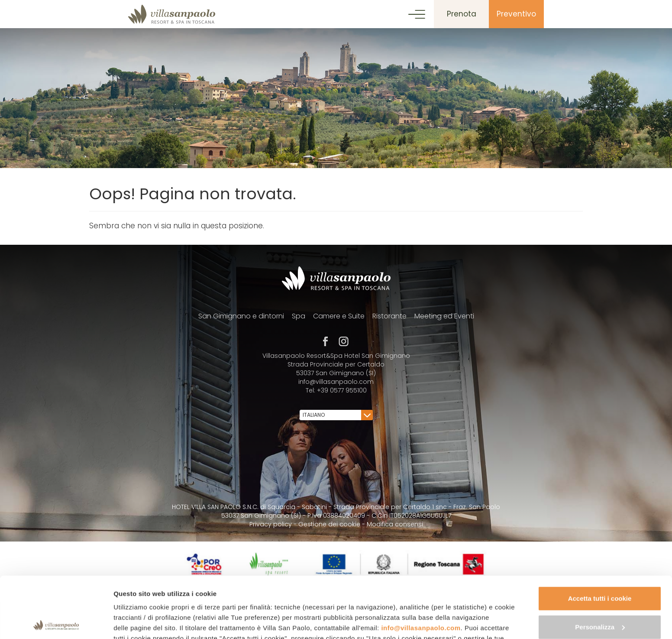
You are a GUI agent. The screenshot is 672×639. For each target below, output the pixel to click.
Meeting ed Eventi (444, 316)
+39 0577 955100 (342, 390)
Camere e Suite (339, 316)
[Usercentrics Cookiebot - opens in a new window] (56, 622)
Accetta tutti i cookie (600, 537)
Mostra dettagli (137, 622)
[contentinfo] (336, 442)
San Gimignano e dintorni (241, 316)
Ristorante (389, 316)
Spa (299, 316)
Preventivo (516, 14)
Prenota (462, 14)
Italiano (337, 415)
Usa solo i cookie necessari (600, 594)
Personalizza (600, 566)
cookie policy (233, 598)
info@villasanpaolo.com (421, 567)
